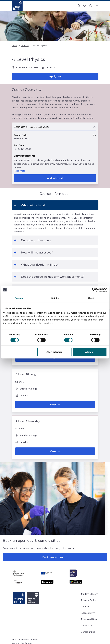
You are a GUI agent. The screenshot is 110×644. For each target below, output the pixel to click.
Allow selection (54, 352)
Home (14, 46)
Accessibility (88, 613)
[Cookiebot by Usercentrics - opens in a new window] (94, 290)
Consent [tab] (19, 298)
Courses (23, 46)
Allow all (90, 352)
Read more (20, 171)
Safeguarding (88, 632)
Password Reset (90, 619)
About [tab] (91, 298)
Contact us (87, 625)
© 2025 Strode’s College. (25, 640)
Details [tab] (55, 298)
